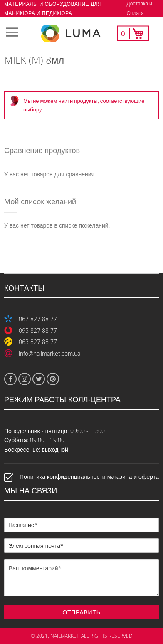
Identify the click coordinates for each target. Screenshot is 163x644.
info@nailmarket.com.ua (49, 353)
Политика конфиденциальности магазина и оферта (89, 477)
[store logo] (81, 33)
